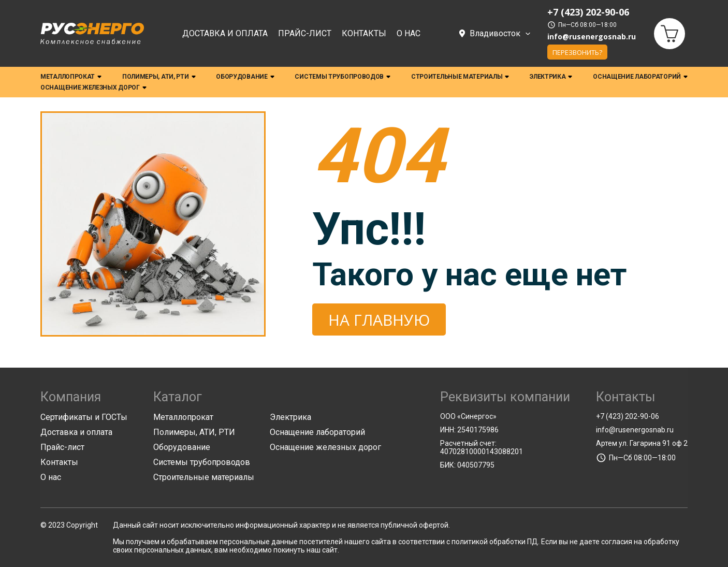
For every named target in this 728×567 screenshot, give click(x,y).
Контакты (364, 34)
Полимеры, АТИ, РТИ (159, 77)
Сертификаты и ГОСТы (84, 417)
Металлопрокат (71, 77)
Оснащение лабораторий (640, 77)
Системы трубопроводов (343, 77)
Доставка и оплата (225, 34)
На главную (379, 320)
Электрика (551, 77)
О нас (409, 34)
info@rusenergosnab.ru (592, 37)
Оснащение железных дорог (93, 88)
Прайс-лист (305, 34)
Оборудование (245, 77)
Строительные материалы (460, 77)
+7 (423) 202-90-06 (628, 416)
